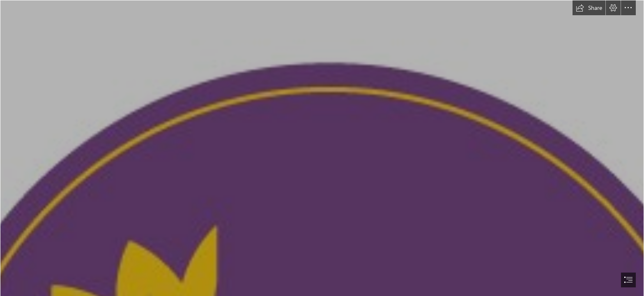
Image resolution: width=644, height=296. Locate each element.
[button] (589, 8)
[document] (322, 148)
